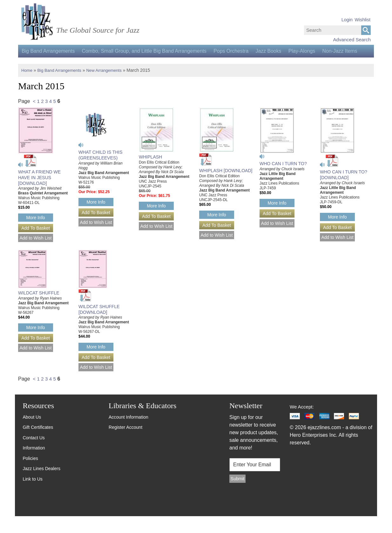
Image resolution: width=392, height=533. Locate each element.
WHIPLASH (151, 170)
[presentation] (254, 517)
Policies (31, 475)
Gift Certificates (39, 444)
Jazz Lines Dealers (43, 486)
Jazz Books (280, 51)
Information (34, 465)
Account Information (130, 434)
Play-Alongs (316, 51)
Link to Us (33, 496)
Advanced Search (352, 40)
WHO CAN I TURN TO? (285, 176)
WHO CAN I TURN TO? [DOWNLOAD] (345, 188)
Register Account (127, 444)
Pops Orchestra (239, 51)
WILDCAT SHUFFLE (40, 309)
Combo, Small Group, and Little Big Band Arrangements (149, 51)
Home (27, 83)
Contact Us (34, 454)
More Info (35, 232)
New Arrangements (109, 83)
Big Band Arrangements (50, 51)
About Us (32, 434)
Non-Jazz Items (41, 64)
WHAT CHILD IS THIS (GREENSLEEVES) (102, 168)
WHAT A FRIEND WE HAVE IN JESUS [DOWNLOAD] (41, 191)
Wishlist (362, 20)
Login (347, 20)
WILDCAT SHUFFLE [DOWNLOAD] (101, 326)
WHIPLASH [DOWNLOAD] (215, 186)
